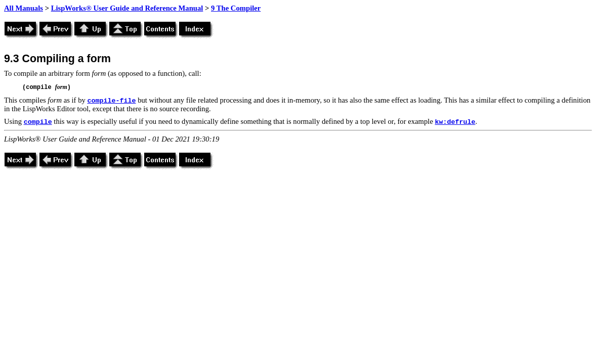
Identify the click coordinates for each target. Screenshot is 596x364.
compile (38, 122)
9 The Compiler (236, 8)
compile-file (112, 101)
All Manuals (24, 8)
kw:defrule (455, 122)
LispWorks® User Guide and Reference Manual (127, 8)
